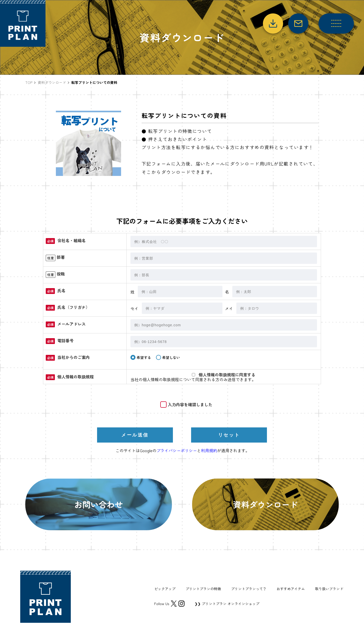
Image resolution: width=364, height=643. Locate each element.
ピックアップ (165, 589)
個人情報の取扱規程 (161, 379)
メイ (229, 308)
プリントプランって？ (249, 589)
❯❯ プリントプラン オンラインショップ (227, 604)
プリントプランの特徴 (203, 589)
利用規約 (209, 450)
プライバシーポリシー (177, 450)
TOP (29, 82)
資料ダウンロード (52, 82)
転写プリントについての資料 (94, 82)
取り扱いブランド (329, 589)
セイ (134, 308)
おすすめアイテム (291, 589)
